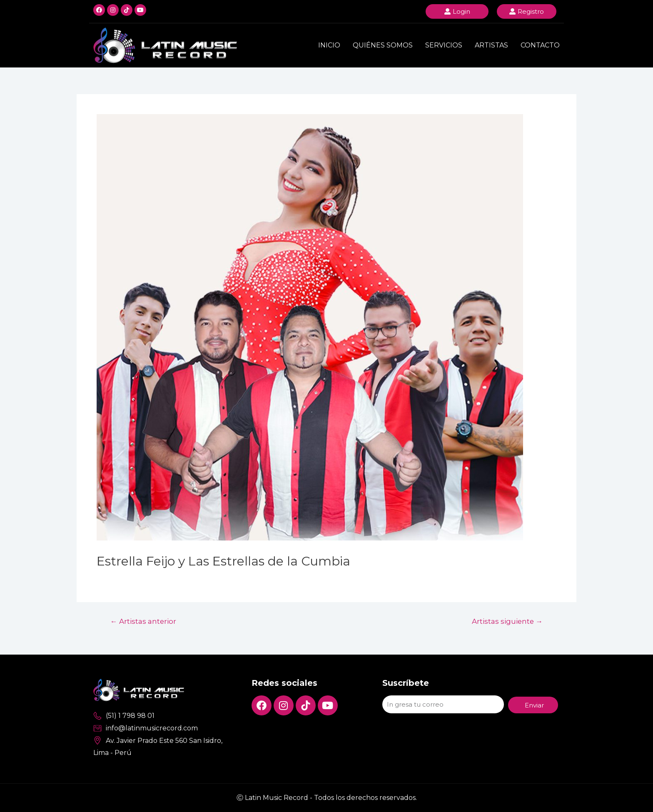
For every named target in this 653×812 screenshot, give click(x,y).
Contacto (540, 45)
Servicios (444, 45)
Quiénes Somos (383, 45)
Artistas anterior (143, 621)
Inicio (329, 45)
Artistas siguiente (507, 621)
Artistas (491, 45)
